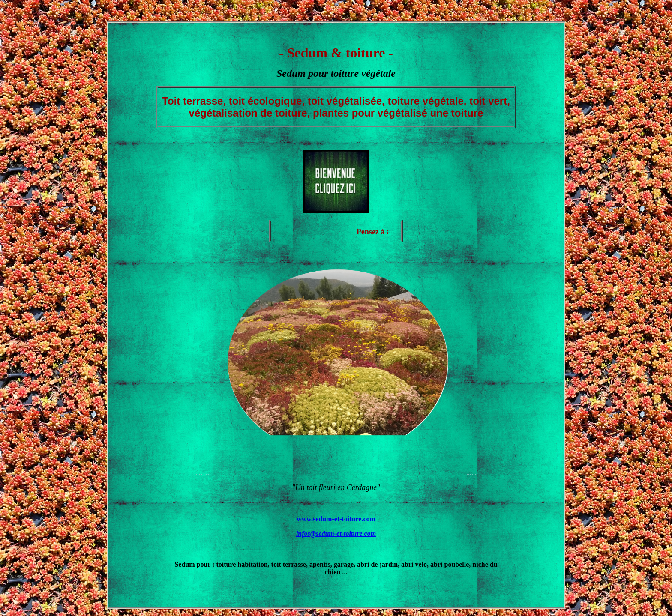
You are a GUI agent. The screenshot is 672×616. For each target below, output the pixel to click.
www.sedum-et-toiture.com (336, 519)
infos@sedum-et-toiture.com (336, 534)
